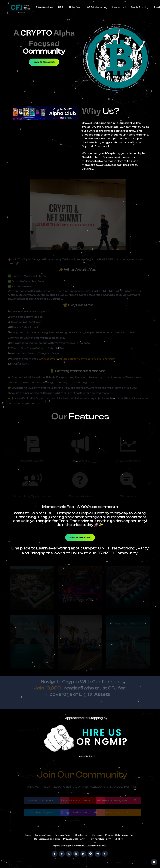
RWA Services (44, 7)
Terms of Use (43, 835)
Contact (97, 835)
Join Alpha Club (44, 62)
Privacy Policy (63, 835)
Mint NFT (120, 839)
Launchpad (119, 7)
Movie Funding (140, 7)
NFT (61, 7)
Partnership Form (100, 839)
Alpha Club (75, 7)
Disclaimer (82, 835)
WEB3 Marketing (97, 7)
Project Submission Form (121, 835)
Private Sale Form (74, 839)
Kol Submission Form (47, 839)
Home (27, 835)
